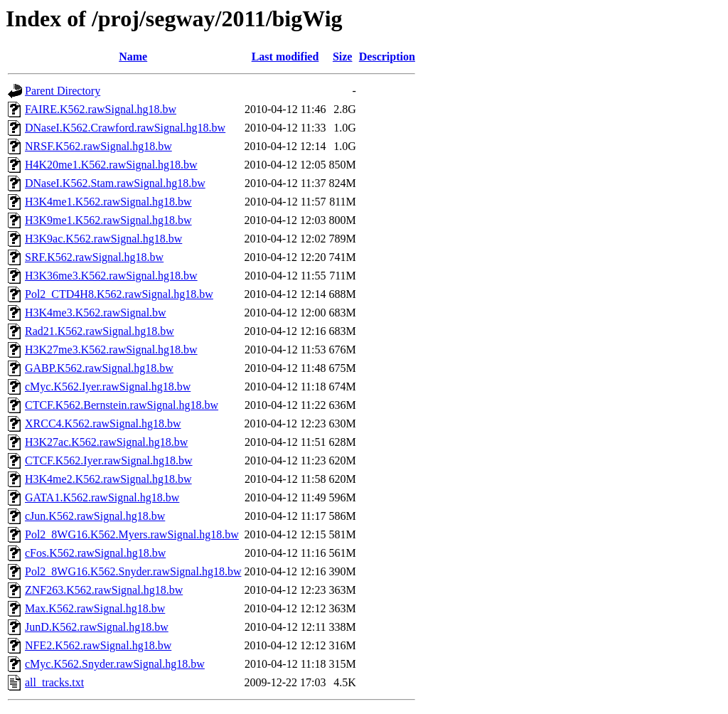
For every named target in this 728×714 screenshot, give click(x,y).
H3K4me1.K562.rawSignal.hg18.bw (108, 202)
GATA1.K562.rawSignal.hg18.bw (102, 497)
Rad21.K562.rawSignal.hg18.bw (100, 331)
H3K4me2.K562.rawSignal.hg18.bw (108, 479)
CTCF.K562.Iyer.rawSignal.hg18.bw (109, 460)
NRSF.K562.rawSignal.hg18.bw (98, 146)
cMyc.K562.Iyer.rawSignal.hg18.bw (108, 387)
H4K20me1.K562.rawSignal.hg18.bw (111, 165)
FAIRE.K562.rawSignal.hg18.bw (101, 109)
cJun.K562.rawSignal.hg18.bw (95, 516)
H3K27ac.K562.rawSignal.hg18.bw (106, 442)
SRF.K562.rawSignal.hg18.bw (94, 257)
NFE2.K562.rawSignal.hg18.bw (98, 645)
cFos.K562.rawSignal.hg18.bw (95, 553)
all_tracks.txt (54, 682)
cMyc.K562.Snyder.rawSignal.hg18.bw (115, 664)
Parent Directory (63, 91)
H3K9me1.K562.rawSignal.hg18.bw (108, 220)
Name (133, 57)
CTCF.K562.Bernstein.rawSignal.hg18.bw (122, 405)
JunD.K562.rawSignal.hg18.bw (97, 627)
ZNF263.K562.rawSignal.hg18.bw (104, 590)
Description (387, 57)
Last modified (285, 57)
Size (343, 57)
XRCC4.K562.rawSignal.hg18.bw (103, 423)
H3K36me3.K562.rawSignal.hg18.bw (111, 276)
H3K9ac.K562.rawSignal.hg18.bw (103, 239)
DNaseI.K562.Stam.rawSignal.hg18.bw (115, 183)
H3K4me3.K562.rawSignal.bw (96, 313)
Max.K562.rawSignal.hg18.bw (95, 608)
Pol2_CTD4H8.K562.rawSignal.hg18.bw (119, 294)
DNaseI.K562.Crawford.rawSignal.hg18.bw (125, 128)
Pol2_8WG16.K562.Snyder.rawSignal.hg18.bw (133, 571)
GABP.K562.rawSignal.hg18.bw (99, 368)
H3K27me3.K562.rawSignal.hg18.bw (111, 350)
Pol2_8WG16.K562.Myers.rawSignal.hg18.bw (132, 534)
